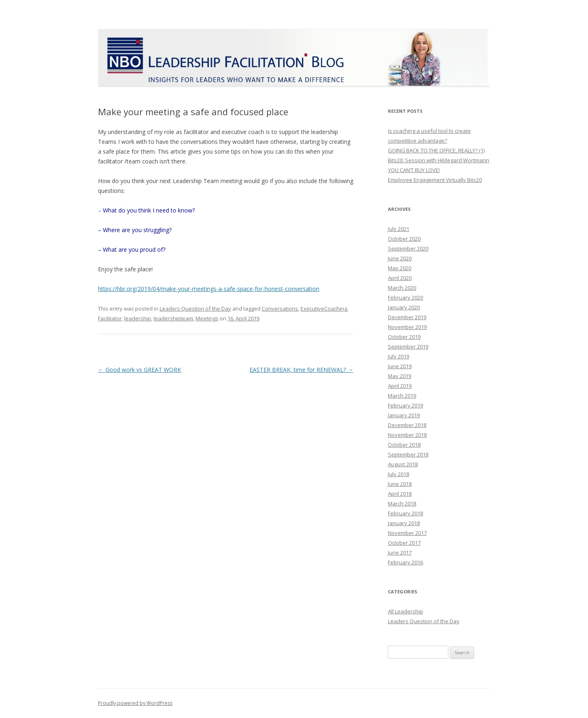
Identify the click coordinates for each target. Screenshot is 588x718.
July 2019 (399, 356)
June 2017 (400, 552)
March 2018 (402, 503)
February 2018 (405, 513)
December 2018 (407, 425)
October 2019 (404, 337)
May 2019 (400, 376)
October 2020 (404, 239)
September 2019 (408, 347)
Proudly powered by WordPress (135, 703)
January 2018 (404, 523)
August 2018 (403, 464)
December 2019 (407, 317)
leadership (138, 318)
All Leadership (405, 611)
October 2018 (404, 445)
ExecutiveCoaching (324, 309)
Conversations (280, 309)
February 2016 (405, 562)
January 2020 (404, 307)
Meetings (207, 318)
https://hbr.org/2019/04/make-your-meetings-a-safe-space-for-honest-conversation (209, 289)
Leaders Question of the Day (195, 309)
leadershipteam (173, 318)
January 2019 (404, 415)
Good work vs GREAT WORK (139, 370)
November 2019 (407, 327)
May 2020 (400, 268)
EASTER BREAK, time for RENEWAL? (301, 370)
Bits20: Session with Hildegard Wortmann (439, 160)
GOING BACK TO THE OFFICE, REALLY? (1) (436, 150)
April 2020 (400, 278)
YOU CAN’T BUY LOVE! (414, 170)
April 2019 (400, 386)
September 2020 (408, 248)
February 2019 (405, 405)
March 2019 (402, 396)
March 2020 (402, 288)
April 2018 (400, 494)
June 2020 (400, 258)
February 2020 (405, 297)
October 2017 (404, 543)
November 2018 (407, 435)
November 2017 (407, 533)
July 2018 (399, 474)
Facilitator (110, 318)
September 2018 (408, 454)
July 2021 (399, 229)
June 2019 (400, 366)
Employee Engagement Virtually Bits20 (435, 180)
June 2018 (400, 484)
